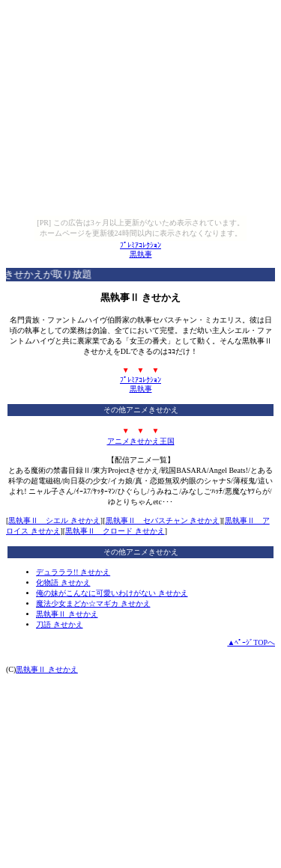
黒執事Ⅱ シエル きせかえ (54, 520)
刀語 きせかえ (60, 624)
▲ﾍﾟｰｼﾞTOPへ (251, 642)
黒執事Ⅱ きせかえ (67, 614)
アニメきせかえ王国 (141, 441)
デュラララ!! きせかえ (73, 572)
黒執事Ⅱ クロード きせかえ (115, 531)
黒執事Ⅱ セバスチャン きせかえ (163, 520)
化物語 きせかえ (63, 583)
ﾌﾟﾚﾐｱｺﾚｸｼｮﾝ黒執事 (140, 250)
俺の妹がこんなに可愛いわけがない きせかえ (112, 593)
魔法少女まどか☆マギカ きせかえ (93, 603)
